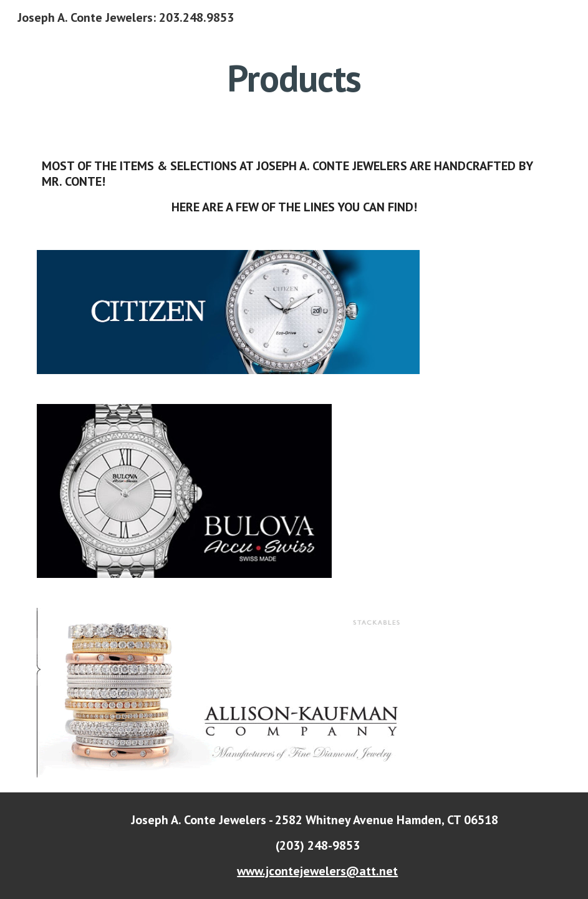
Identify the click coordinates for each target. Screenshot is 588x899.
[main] (294, 78)
